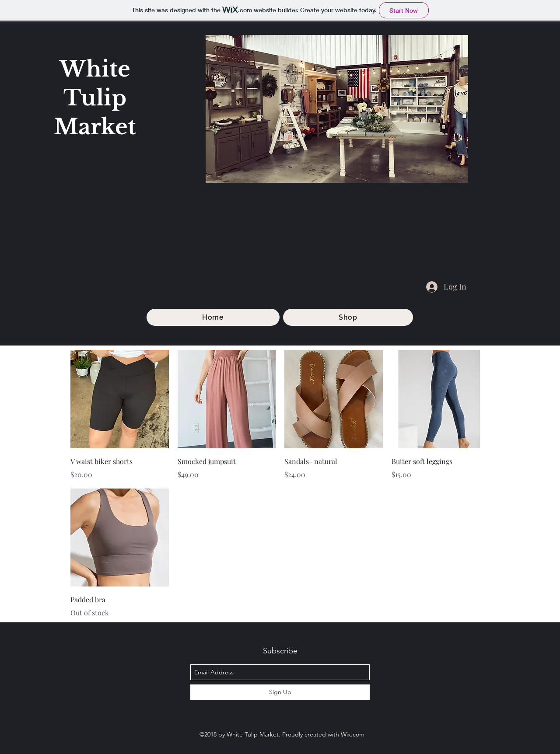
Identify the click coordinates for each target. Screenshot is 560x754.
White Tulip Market (95, 98)
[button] (348, 317)
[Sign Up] (280, 692)
